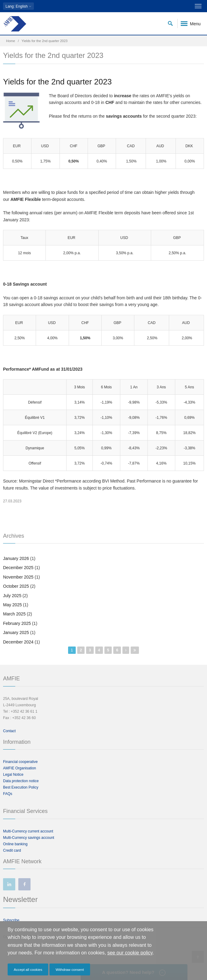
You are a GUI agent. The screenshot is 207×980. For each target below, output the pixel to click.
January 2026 (16, 558)
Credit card (12, 850)
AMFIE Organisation (20, 768)
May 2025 (12, 605)
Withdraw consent (70, 969)
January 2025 (16, 633)
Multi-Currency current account (28, 831)
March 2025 (14, 614)
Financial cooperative (20, 762)
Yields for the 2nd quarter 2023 (57, 82)
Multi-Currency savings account (29, 838)
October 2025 (16, 586)
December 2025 (18, 568)
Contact (9, 731)
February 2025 (17, 623)
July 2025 (12, 596)
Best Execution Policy (21, 787)
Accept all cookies (28, 969)
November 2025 (18, 577)
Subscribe (11, 920)
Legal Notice (13, 775)
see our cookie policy (130, 953)
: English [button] (18, 6)
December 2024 (18, 642)
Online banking (15, 844)
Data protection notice (21, 781)
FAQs (8, 794)
